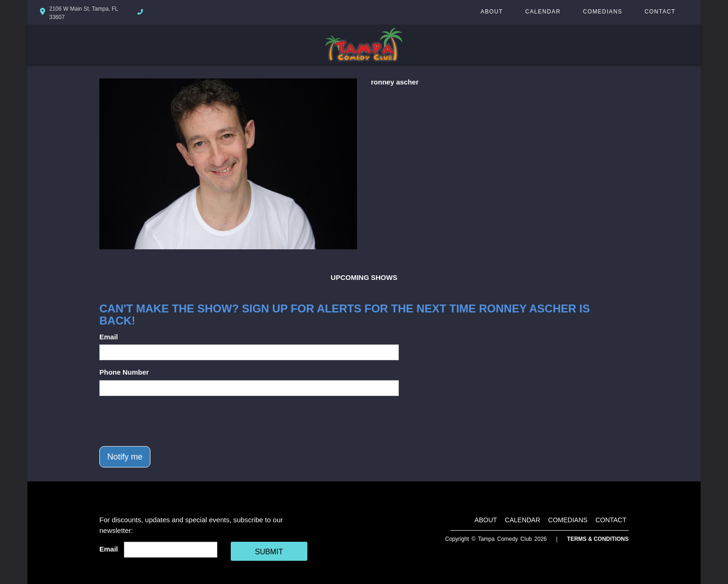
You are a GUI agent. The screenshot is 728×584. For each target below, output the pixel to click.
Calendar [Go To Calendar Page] (543, 12)
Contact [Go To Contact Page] (660, 12)
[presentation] (170, 421)
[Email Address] (171, 550)
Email (109, 337)
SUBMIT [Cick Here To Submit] (269, 552)
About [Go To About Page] (492, 12)
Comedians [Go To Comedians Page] (602, 12)
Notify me (125, 457)
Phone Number (124, 372)
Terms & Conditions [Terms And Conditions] (598, 539)
